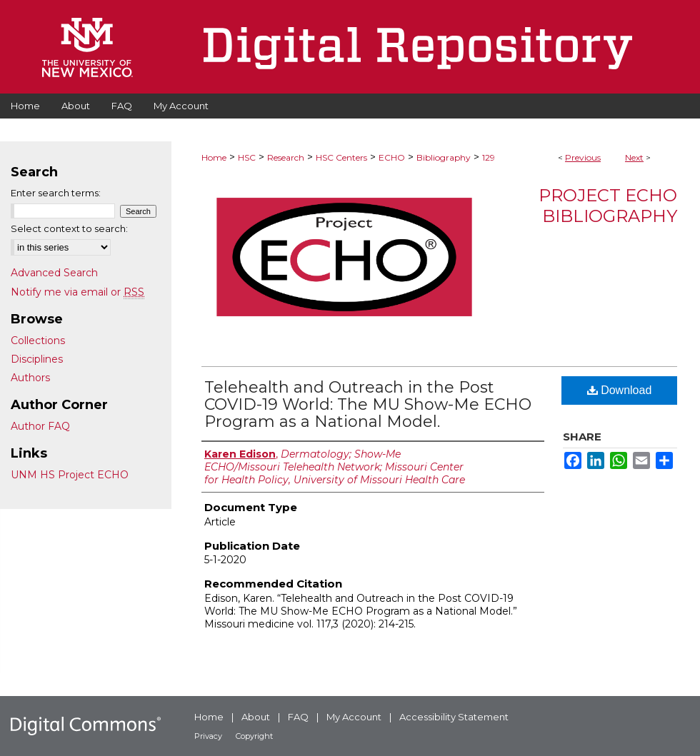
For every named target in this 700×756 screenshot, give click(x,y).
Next (634, 157)
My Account (354, 717)
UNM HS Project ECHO (70, 475)
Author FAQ (40, 426)
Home (214, 157)
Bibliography (444, 157)
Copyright (254, 736)
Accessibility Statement (454, 717)
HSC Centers (341, 157)
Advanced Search (54, 273)
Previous (583, 157)
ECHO (392, 157)
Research (286, 157)
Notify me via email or (77, 292)
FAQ (298, 717)
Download (620, 390)
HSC (247, 157)
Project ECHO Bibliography (608, 206)
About (256, 717)
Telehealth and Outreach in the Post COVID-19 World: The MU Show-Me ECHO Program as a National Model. (368, 404)
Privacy (208, 736)
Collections (38, 341)
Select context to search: (69, 228)
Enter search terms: (56, 193)
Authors (30, 378)
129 (489, 157)
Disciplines (37, 359)
